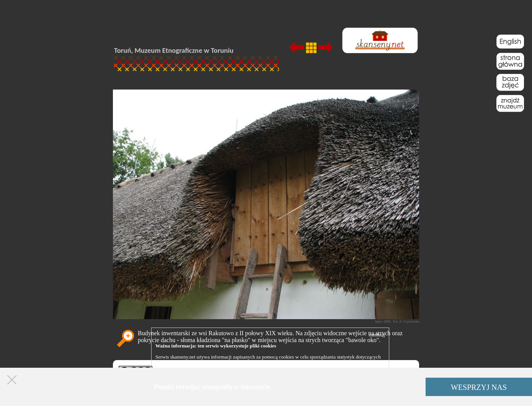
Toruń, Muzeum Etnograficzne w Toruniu (174, 50)
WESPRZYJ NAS (479, 387)
